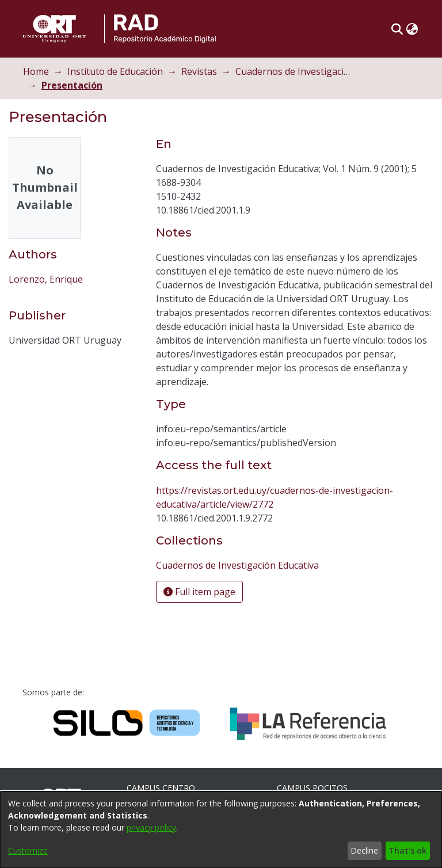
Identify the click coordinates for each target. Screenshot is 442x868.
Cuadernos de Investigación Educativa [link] (293, 71)
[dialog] (221, 830)
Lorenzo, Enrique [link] (46, 279)
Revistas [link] (199, 71)
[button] (397, 29)
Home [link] (36, 71)
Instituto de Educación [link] (115, 71)
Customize (28, 850)
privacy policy (151, 827)
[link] (237, 565)
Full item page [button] (199, 592)
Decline (364, 850)
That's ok (407, 850)
